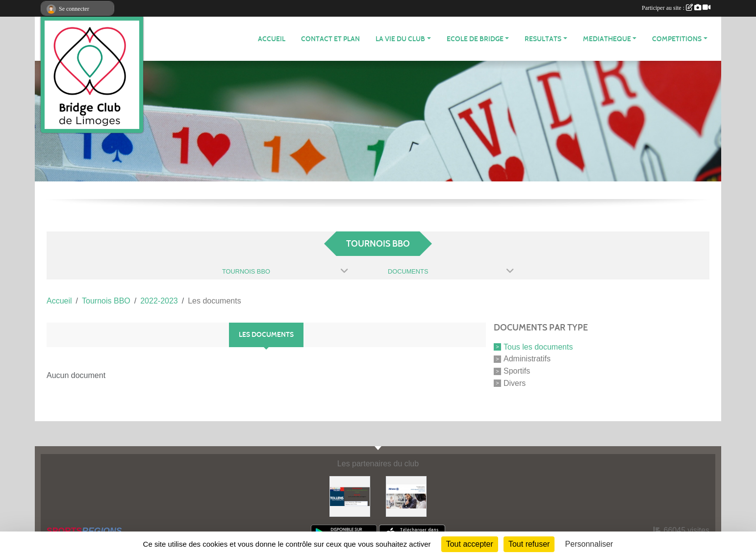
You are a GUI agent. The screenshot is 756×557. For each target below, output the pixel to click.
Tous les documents (538, 346)
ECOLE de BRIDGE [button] (475, 39)
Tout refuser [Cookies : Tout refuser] (529, 544)
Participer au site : (676, 8)
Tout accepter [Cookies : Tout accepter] (470, 544)
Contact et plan (330, 39)
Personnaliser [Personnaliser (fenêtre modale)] (589, 544)
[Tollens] (350, 496)
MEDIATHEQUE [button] (607, 39)
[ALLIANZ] (406, 496)
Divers (515, 383)
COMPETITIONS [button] (677, 39)
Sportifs (517, 371)
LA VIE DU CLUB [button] (400, 39)
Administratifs (527, 359)
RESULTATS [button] (543, 39)
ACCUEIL (272, 39)
